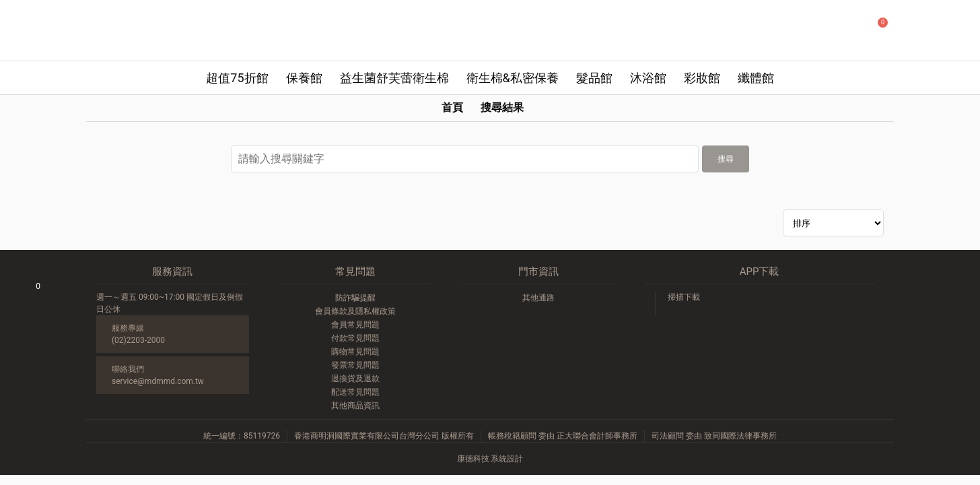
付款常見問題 (355, 338)
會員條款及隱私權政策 (355, 311)
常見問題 (355, 271)
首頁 (452, 107)
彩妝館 (702, 78)
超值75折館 (237, 78)
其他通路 (538, 298)
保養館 (304, 78)
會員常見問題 (355, 325)
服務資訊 (172, 271)
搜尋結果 (502, 107)
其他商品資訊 (355, 406)
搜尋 (726, 159)
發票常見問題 (355, 365)
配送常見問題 (355, 392)
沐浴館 (648, 78)
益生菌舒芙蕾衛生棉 (394, 78)
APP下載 (760, 271)
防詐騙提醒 (355, 298)
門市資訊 (538, 271)
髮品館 (594, 78)
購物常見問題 (355, 352)
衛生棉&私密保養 (513, 78)
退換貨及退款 (355, 379)
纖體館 (756, 78)
